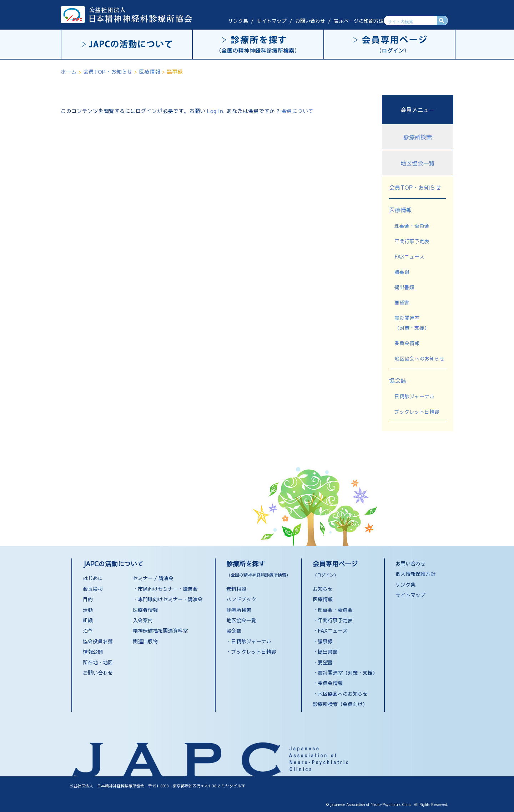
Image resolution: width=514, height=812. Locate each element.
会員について (297, 111)
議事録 (402, 272)
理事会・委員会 (412, 226)
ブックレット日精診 (417, 412)
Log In (215, 111)
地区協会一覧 (418, 163)
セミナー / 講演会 (153, 578)
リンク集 (238, 21)
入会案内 (143, 620)
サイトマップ (272, 21)
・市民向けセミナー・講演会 (165, 589)
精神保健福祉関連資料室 (160, 630)
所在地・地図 (98, 662)
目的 (88, 599)
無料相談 (236, 589)
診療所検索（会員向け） (340, 704)
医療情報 (400, 210)
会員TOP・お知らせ (415, 187)
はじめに (93, 578)
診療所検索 (418, 137)
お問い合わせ (310, 21)
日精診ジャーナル (414, 396)
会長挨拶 (93, 589)
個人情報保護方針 (415, 574)
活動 (88, 610)
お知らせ (323, 589)
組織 (88, 620)
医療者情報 (145, 610)
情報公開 (93, 652)
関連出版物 (145, 641)
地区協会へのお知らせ (419, 358)
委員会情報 (407, 343)
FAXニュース (409, 256)
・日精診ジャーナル (249, 641)
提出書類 (404, 287)
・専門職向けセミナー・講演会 (168, 599)
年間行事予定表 (412, 241)
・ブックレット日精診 (251, 652)
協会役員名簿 (98, 641)
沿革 (88, 630)
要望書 (402, 302)
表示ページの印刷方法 (359, 21)
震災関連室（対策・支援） (348, 673)
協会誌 (398, 380)
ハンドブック (241, 599)
